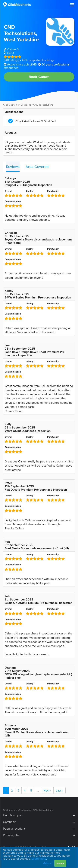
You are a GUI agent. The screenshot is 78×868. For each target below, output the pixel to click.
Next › (47, 790)
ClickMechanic (11, 105)
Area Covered (37, 167)
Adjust (47, 863)
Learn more (39, 858)
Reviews (13, 167)
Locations (26, 105)
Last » (59, 790)
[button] (72, 5)
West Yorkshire (21, 39)
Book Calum (39, 77)
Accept (60, 863)
